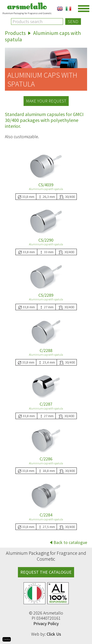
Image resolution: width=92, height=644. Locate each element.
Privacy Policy (46, 623)
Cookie (7, 639)
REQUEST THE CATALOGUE (46, 572)
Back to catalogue (70, 542)
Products (15, 33)
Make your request (46, 101)
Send (73, 22)
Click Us (54, 634)
